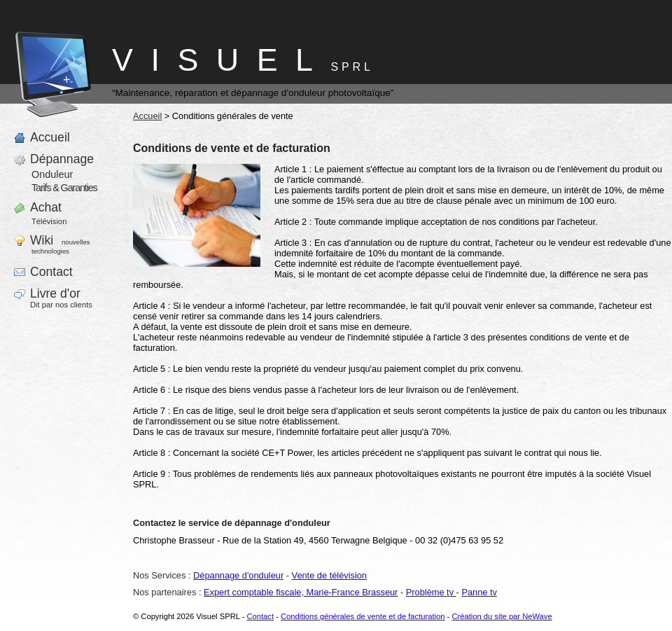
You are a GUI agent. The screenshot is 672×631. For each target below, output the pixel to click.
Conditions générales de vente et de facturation (363, 616)
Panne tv (479, 592)
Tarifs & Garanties (64, 188)
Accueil (147, 116)
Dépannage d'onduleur (238, 575)
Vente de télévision (329, 575)
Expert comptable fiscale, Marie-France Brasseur (301, 592)
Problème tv (431, 592)
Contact (260, 616)
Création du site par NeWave (502, 616)
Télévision (49, 221)
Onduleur (52, 174)
